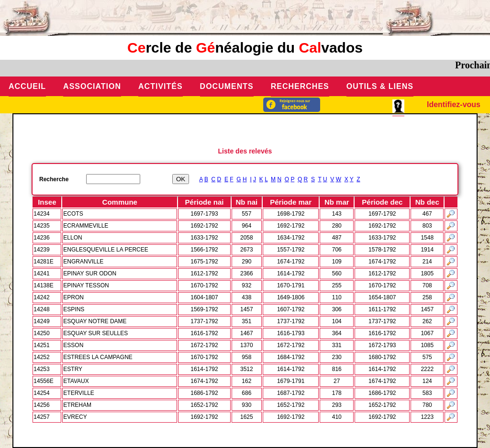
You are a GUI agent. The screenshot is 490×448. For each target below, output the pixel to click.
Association (92, 86)
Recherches (300, 86)
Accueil (27, 86)
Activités (161, 86)
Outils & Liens (380, 86)
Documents (227, 86)
